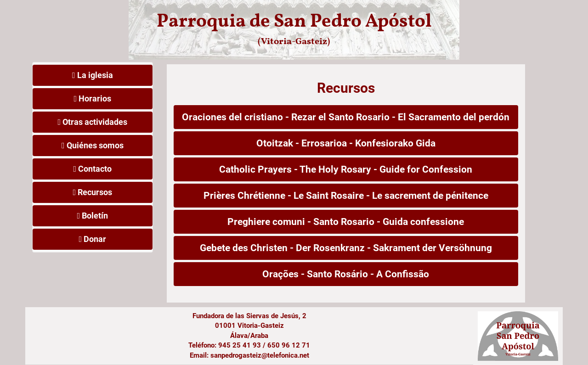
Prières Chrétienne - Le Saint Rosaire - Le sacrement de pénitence (346, 196)
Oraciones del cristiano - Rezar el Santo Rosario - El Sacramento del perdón (346, 117)
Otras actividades (92, 122)
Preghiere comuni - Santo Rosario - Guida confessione (346, 222)
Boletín (92, 216)
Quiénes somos (93, 145)
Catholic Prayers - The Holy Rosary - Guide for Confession (346, 169)
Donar (92, 239)
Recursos (92, 192)
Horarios (92, 98)
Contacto (92, 169)
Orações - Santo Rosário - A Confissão (346, 274)
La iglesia (93, 75)
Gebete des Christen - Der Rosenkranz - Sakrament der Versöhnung (346, 248)
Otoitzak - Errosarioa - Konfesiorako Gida (346, 143)
